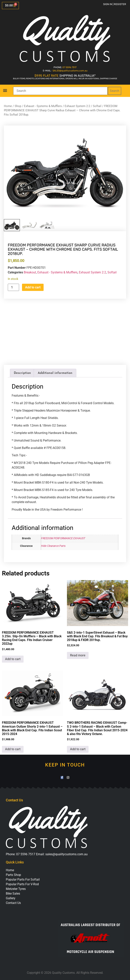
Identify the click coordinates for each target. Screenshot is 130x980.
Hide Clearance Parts (53, 546)
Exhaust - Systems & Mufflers (43, 106)
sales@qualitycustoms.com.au (66, 854)
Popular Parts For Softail (23, 879)
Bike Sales (13, 894)
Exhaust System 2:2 (77, 106)
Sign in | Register (115, 4)
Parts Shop (13, 875)
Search (115, 91)
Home (8, 106)
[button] (5, 90)
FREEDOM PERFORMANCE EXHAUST (63, 538)
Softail (97, 106)
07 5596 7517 (69, 67)
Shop (18, 106)
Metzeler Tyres (16, 889)
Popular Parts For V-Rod (22, 884)
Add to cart (33, 287)
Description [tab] (22, 373)
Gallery (11, 898)
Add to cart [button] (13, 659)
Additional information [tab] (55, 373)
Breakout (30, 272)
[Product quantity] (13, 287)
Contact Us (13, 903)
